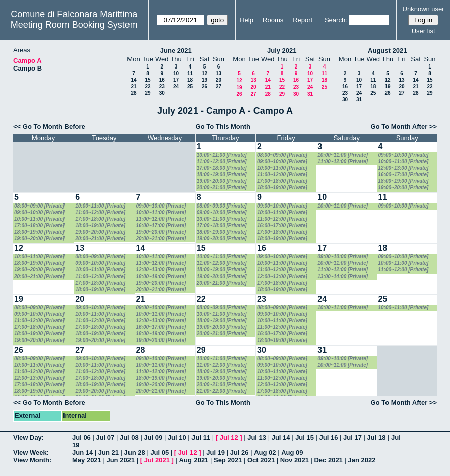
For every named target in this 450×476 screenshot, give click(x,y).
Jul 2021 (157, 460)
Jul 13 (257, 437)
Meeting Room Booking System (74, 25)
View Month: (32, 460)
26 (204, 86)
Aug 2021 (194, 460)
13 (218, 73)
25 (190, 86)
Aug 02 (265, 453)
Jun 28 (135, 453)
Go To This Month (223, 127)
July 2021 (282, 51)
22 (147, 86)
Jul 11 (201, 437)
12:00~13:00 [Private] (404, 168)
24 (176, 86)
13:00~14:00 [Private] (343, 276)
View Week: (31, 453)
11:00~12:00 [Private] (222, 161)
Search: (336, 20)
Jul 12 (229, 437)
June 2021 (176, 51)
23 (162, 86)
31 (310, 94)
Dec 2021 (328, 460)
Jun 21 (109, 453)
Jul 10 (177, 437)
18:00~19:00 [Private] (222, 175)
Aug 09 (292, 453)
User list (424, 31)
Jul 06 (81, 437)
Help (247, 20)
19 (204, 80)
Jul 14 (281, 437)
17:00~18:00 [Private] (222, 168)
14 (133, 80)
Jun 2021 (120, 460)
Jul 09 (153, 437)
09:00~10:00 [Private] (282, 161)
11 (190, 73)
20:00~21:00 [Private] (222, 188)
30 (162, 93)
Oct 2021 (261, 460)
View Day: (28, 437)
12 (204, 73)
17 (176, 80)
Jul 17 (352, 437)
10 (176, 73)
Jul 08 (129, 437)
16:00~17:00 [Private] (404, 175)
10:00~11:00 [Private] (222, 155)
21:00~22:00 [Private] (222, 391)
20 (218, 80)
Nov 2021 (295, 460)
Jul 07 (105, 437)
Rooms (273, 20)
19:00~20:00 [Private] (222, 181)
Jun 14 (82, 453)
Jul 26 (240, 453)
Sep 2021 (228, 460)
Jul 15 (305, 437)
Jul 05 (159, 453)
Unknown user (424, 9)
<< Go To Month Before (49, 127)
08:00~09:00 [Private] (282, 155)
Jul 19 (215, 453)
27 (218, 86)
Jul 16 (329, 437)
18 (190, 80)
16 (162, 80)
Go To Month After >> (404, 127)
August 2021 (387, 51)
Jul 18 (377, 437)
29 (147, 93)
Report (303, 20)
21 (133, 86)
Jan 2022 (362, 460)
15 (147, 80)
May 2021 (87, 460)
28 (133, 93)
